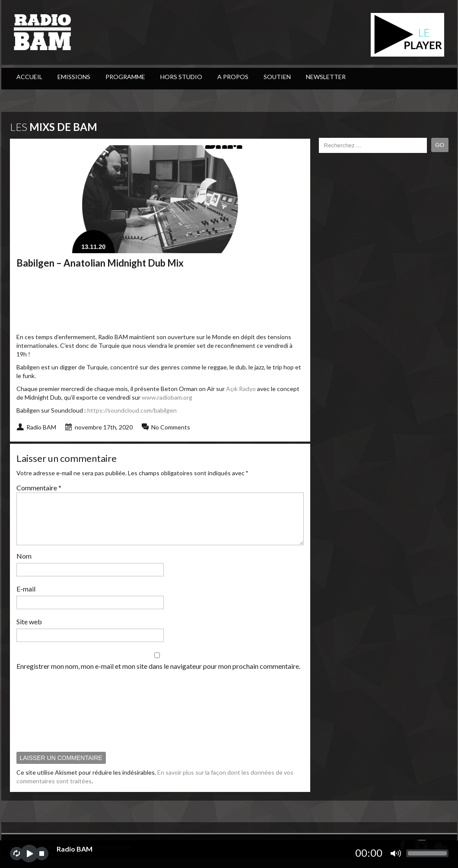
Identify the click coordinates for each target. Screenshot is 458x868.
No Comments (171, 427)
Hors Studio (181, 77)
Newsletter (326, 77)
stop (42, 854)
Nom (24, 566)
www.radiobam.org (167, 397)
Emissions (74, 77)
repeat (17, 854)
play (29, 854)
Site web (29, 632)
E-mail (26, 599)
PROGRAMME (125, 77)
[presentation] (52, 721)
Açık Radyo (241, 389)
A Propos (233, 77)
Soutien (277, 77)
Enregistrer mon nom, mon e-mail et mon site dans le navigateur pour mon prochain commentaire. (158, 676)
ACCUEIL (29, 77)
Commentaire (39, 488)
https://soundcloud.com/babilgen (132, 410)
